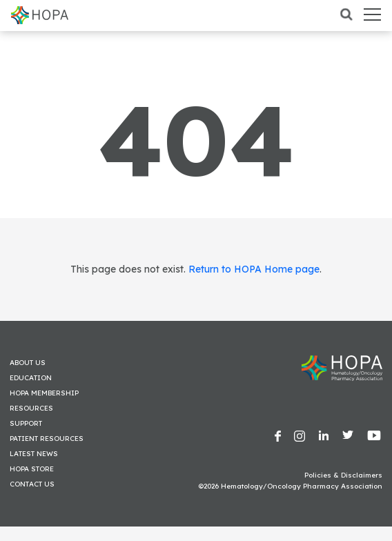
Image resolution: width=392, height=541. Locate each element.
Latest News (34, 454)
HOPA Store (32, 469)
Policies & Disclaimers (343, 475)
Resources (31, 408)
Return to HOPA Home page (254, 269)
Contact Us (32, 484)
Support (26, 423)
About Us (28, 363)
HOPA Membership (44, 393)
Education (31, 378)
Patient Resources (47, 439)
